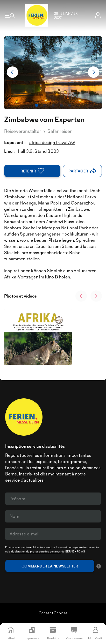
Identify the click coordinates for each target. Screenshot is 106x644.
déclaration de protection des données (36, 551)
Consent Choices (53, 613)
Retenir (32, 171)
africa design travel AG (52, 142)
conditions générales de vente (80, 547)
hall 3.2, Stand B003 (38, 151)
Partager (82, 171)
